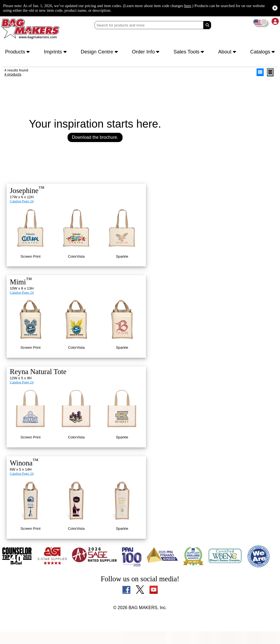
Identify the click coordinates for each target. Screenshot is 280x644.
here (229, 5)
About (228, 52)
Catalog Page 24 (23, 205)
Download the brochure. (95, 140)
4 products (13, 76)
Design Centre (100, 52)
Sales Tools (190, 52)
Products (19, 52)
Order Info (147, 52)
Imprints (56, 52)
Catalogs (262, 52)
